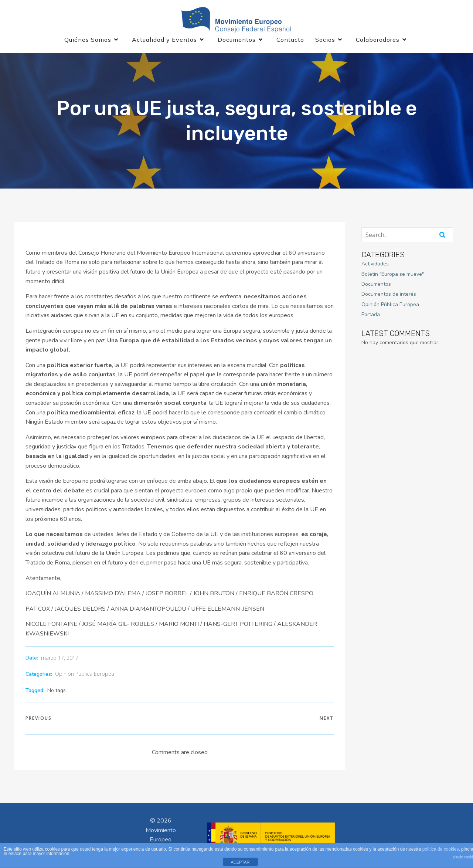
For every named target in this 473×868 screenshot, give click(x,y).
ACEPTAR (240, 862)
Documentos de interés (389, 295)
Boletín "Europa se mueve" (393, 274)
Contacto (290, 40)
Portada (371, 315)
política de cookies (441, 849)
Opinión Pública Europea (85, 674)
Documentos (376, 285)
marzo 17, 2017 (60, 659)
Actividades (375, 265)
